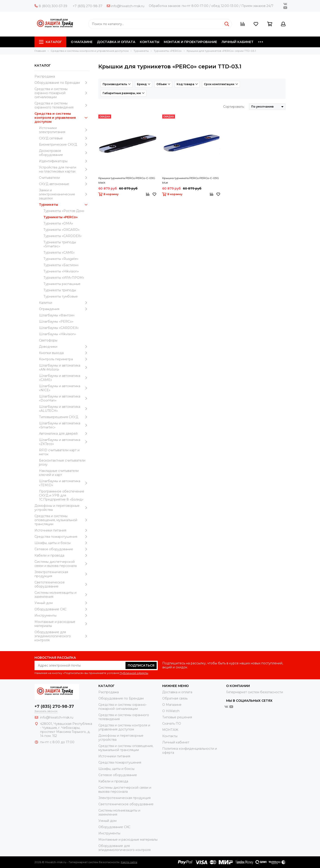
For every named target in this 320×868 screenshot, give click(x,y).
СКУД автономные (64, 184)
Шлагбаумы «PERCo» (56, 322)
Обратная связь (175, 698)
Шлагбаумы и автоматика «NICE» (64, 388)
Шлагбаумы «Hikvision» (57, 334)
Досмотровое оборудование (64, 153)
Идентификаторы (64, 161)
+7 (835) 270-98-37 (88, 6)
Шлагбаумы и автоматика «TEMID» (64, 483)
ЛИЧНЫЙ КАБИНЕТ (238, 42)
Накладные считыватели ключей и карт (59, 473)
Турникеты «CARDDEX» (63, 236)
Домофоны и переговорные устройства (62, 508)
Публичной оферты (134, 673)
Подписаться (141, 665)
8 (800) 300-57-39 (51, 6)
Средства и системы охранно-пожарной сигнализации (62, 93)
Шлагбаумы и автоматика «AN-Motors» (64, 367)
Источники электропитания (64, 130)
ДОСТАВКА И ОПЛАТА (116, 42)
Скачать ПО (172, 723)
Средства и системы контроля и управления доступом (62, 118)
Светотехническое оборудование (62, 584)
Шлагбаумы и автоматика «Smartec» (64, 425)
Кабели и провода (62, 555)
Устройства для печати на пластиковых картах (64, 169)
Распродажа (45, 76)
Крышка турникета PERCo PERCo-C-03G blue (191, 180)
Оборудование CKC (62, 609)
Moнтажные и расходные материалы (62, 624)
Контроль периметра (64, 359)
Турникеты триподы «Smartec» (60, 244)
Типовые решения (177, 717)
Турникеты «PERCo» (61, 217)
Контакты (170, 736)
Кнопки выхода (64, 353)
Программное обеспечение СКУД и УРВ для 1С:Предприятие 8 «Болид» (62, 495)
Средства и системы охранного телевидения (62, 105)
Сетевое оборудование (62, 549)
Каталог (50, 42)
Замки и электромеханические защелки (64, 194)
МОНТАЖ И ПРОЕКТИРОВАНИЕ (190, 42)
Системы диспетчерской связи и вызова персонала (62, 564)
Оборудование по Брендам (62, 83)
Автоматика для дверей (64, 434)
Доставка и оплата (177, 692)
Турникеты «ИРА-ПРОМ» (64, 278)
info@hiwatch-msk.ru (126, 6)
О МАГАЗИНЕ (82, 42)
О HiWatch (171, 711)
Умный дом (62, 603)
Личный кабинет (176, 742)
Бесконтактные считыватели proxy (62, 462)
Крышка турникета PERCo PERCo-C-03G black (127, 180)
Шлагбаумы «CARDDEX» (59, 328)
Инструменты (62, 615)
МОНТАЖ (170, 730)
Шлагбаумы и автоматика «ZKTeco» (64, 442)
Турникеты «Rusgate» (61, 259)
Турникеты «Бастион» (61, 265)
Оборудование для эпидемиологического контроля (62, 636)
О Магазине (172, 705)
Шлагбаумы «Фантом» (57, 315)
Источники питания (62, 530)
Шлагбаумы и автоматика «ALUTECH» (64, 409)
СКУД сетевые (64, 138)
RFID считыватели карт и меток (59, 452)
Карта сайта (129, 862)
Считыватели (64, 178)
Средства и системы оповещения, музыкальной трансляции (62, 520)
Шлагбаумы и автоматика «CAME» (64, 378)
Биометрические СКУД (64, 145)
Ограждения (64, 309)
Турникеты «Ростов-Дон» (64, 211)
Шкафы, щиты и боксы (62, 543)
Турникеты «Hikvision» (61, 271)
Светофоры (48, 340)
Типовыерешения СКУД (64, 417)
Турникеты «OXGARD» (62, 230)
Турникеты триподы (60, 290)
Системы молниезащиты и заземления (62, 595)
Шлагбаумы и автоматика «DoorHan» (64, 398)
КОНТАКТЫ (150, 42)
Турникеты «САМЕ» (59, 253)
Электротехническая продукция (62, 574)
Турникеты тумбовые (61, 296)
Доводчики (64, 347)
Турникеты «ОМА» (58, 223)
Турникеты (64, 205)
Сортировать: (234, 107)
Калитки (64, 303)
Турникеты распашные (62, 284)
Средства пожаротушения (62, 537)
